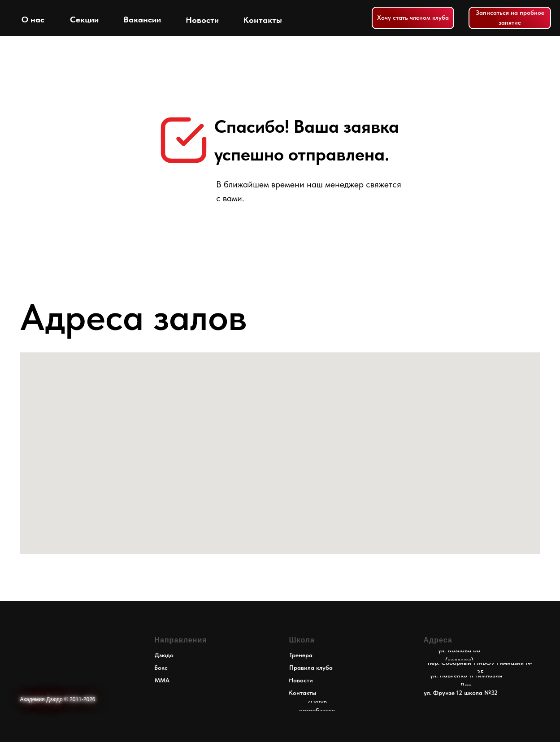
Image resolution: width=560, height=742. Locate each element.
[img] (25, 18)
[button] (510, 18)
